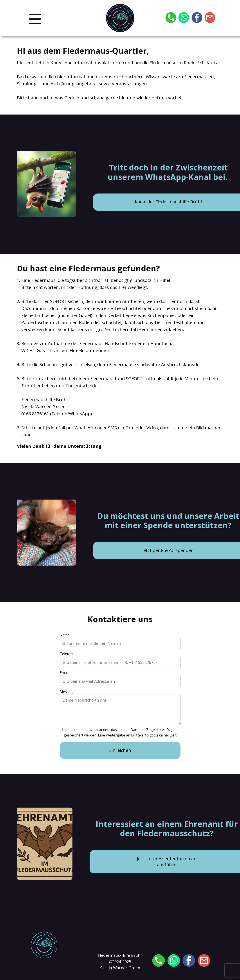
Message (67, 692)
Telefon (66, 654)
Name (65, 635)
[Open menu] (35, 19)
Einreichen (120, 750)
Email (64, 673)
